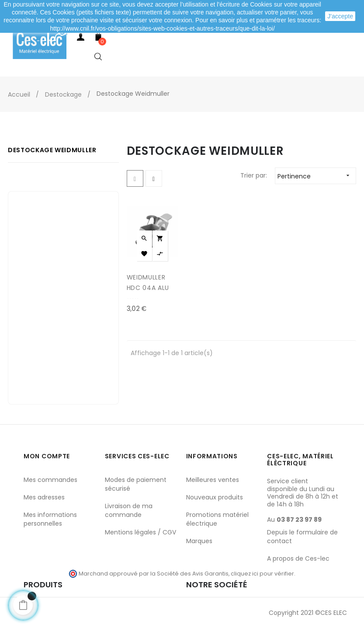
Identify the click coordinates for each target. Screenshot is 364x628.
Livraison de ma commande (129, 510)
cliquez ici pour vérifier (262, 574)
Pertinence (317, 176)
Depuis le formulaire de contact (302, 537)
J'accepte (340, 16)
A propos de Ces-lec (298, 558)
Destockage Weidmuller (52, 150)
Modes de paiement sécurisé (136, 484)
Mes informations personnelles (50, 519)
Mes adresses (44, 497)
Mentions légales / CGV (140, 532)
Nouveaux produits (215, 497)
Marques (199, 541)
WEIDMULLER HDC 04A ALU (148, 283)
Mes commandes (50, 480)
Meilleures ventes (213, 480)
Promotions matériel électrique (217, 519)
